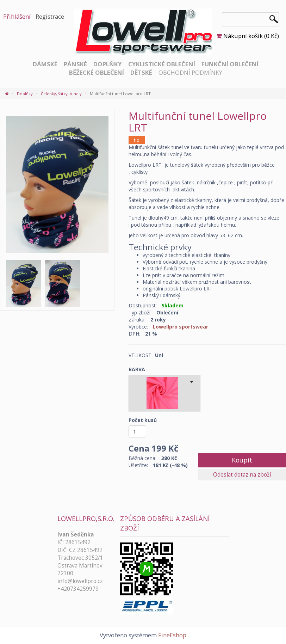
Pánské (75, 64)
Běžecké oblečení (97, 72)
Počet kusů (143, 420)
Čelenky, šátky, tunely (61, 94)
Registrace (50, 16)
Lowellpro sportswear (181, 327)
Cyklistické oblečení (162, 64)
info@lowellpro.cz (80, 581)
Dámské (45, 64)
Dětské (141, 72)
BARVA (137, 369)
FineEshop (172, 635)
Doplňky (108, 64)
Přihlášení (17, 16)
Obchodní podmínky (190, 72)
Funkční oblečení (230, 64)
